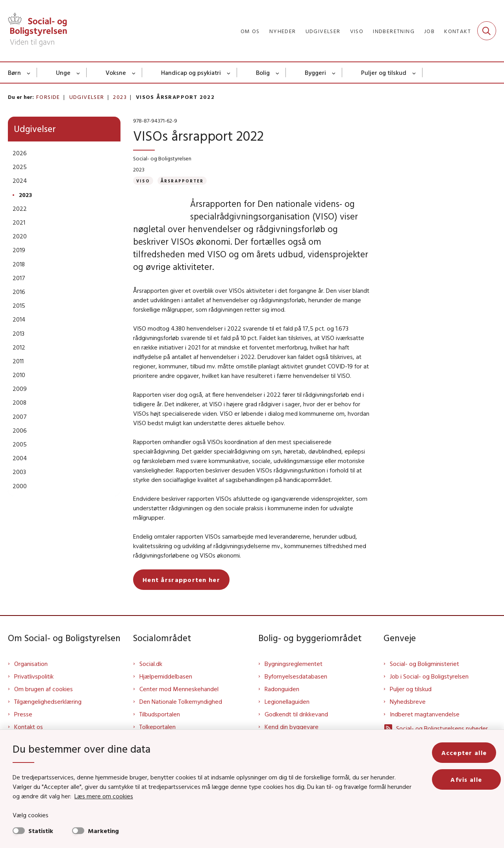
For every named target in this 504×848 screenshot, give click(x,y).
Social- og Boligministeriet (424, 676)
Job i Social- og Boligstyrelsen (429, 689)
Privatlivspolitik (34, 689)
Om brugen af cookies (44, 701)
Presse (23, 727)
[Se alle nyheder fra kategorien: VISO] (143, 181)
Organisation (31, 676)
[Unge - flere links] (79, 73)
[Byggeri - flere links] (334, 73)
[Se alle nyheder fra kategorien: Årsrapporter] (182, 181)
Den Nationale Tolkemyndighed (181, 714)
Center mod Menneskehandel (179, 701)
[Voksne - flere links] (134, 73)
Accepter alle (469, 753)
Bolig (263, 73)
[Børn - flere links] (29, 73)
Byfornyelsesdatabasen (296, 689)
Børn (14, 73)
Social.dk (151, 676)
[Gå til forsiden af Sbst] (37, 31)
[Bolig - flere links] (278, 73)
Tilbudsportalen (160, 727)
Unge (63, 73)
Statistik (41, 831)
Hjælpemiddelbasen (166, 689)
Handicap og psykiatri (191, 73)
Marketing (103, 831)
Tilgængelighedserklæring (48, 714)
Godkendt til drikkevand (296, 727)
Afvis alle (469, 779)
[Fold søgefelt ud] (487, 31)
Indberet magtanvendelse (425, 727)
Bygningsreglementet (294, 676)
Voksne (116, 73)
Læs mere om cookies (95, 796)
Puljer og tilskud (384, 73)
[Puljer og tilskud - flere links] (414, 73)
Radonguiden (282, 701)
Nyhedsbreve (408, 714)
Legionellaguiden (287, 714)
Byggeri (315, 73)
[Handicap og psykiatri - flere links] (229, 73)
